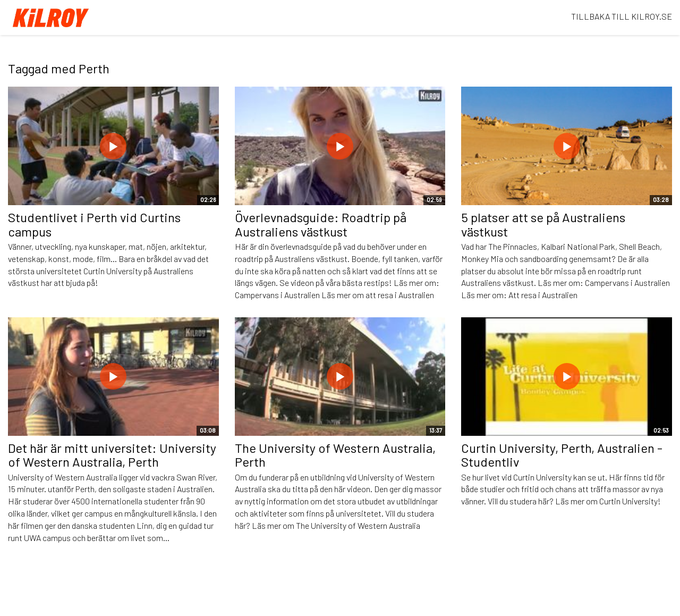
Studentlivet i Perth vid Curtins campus (94, 224)
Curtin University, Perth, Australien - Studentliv (562, 455)
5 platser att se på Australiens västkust (543, 224)
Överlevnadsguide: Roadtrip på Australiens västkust (321, 224)
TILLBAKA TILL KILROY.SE (622, 16)
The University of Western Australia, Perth (335, 455)
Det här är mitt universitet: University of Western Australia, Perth (112, 455)
